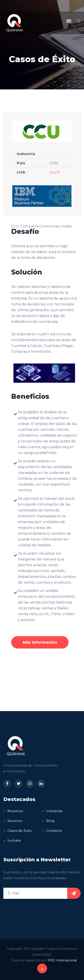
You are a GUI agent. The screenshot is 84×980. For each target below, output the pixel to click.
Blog (50, 821)
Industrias (54, 811)
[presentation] (37, 911)
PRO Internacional (62, 960)
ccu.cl (55, 172)
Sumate (14, 840)
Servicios (15, 821)
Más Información (40, 642)
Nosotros (15, 811)
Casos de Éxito (20, 831)
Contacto (54, 831)
